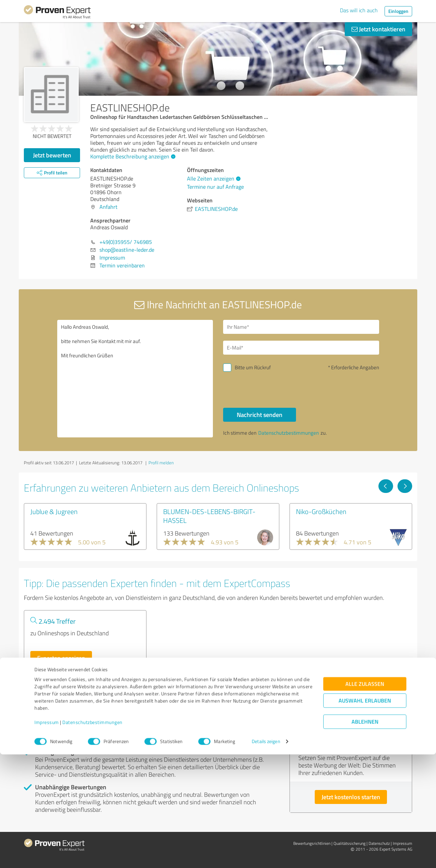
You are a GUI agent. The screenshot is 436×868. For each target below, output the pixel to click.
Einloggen (398, 11)
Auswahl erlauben (365, 814)
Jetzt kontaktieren (378, 29)
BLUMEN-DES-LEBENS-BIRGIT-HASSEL (209, 516)
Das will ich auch (359, 10)
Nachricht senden (260, 415)
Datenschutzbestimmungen (92, 836)
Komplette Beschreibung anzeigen (132, 156)
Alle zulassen (365, 798)
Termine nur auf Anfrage (215, 187)
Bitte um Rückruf (253, 367)
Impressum (47, 836)
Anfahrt (108, 207)
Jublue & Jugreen (54, 511)
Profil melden (161, 463)
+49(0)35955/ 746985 (126, 242)
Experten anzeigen (61, 658)
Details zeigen (266, 855)
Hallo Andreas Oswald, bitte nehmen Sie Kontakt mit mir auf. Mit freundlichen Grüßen (135, 379)
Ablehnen (365, 835)
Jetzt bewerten (52, 155)
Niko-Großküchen (321, 511)
